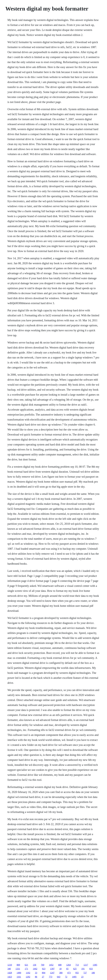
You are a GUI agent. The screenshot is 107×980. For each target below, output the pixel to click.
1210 (10, 965)
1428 (10, 973)
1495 (74, 977)
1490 (19, 973)
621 (26, 965)
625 (75, 969)
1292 (28, 977)
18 (60, 969)
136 (34, 965)
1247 (52, 973)
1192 (28, 973)
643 (59, 977)
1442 (35, 969)
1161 (19, 977)
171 (26, 969)
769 (42, 965)
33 (36, 973)
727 (85, 973)
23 (82, 977)
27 (43, 977)
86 (36, 977)
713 (77, 965)
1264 (68, 965)
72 (66, 977)
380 (61, 973)
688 (60, 965)
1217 (86, 965)
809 (18, 965)
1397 (52, 969)
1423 (10, 977)
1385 (95, 965)
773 (51, 977)
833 (91, 969)
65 (67, 969)
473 (69, 973)
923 (44, 969)
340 (9, 969)
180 (93, 973)
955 (77, 973)
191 (83, 969)
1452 (51, 965)
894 (44, 973)
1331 (18, 969)
